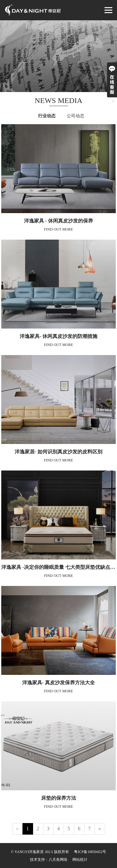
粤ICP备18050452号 (90, 852)
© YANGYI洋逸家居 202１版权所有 (40, 852)
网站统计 (80, 860)
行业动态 (47, 116)
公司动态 (76, 116)
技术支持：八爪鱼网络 (49, 860)
